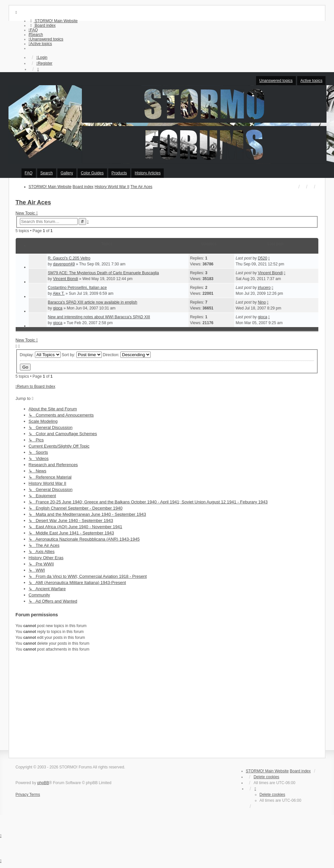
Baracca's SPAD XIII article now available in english (93, 302)
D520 (262, 258)
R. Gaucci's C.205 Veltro (69, 258)
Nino (262, 302)
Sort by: (82, 355)
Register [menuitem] (44, 63)
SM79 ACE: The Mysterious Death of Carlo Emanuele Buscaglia (104, 273)
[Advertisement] (167, 704)
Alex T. (59, 293)
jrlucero (264, 288)
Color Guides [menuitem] (92, 173)
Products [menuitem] (119, 173)
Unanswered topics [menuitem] (276, 81)
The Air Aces (33, 202)
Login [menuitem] (42, 57)
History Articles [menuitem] (148, 173)
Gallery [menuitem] (67, 173)
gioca (58, 308)
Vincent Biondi (66, 279)
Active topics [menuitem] (311, 81)
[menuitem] (53, 21)
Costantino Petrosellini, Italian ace (77, 288)
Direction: (127, 355)
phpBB (43, 783)
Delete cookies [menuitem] (266, 777)
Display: (40, 355)
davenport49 (64, 264)
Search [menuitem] (47, 173)
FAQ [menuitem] (29, 173)
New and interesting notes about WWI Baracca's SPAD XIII (99, 317)
